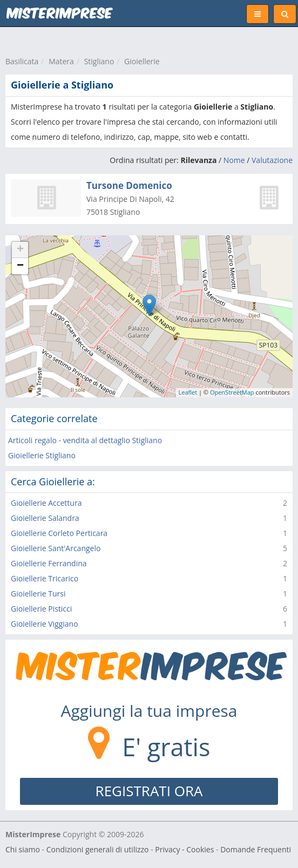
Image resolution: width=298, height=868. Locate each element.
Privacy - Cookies (184, 849)
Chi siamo (23, 849)
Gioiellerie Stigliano (42, 455)
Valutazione (272, 160)
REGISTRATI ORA (149, 791)
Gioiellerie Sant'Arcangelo (56, 548)
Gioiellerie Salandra (45, 518)
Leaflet (188, 392)
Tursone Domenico (129, 185)
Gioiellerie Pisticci (41, 609)
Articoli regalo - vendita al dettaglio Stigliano (85, 440)
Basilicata (22, 61)
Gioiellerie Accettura (46, 503)
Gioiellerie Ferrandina (49, 563)
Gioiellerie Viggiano (45, 624)
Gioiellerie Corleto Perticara (59, 533)
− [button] (20, 266)
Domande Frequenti (256, 849)
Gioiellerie (142, 61)
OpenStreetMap (232, 392)
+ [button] (20, 250)
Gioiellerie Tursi (38, 594)
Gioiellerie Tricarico (45, 578)
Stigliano (99, 61)
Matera (61, 61)
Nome (234, 160)
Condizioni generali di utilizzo (98, 849)
